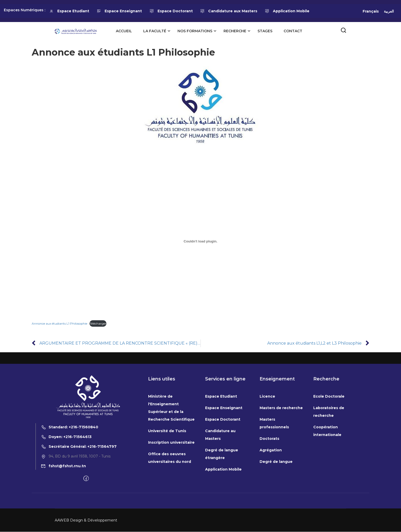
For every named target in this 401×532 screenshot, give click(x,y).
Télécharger (98, 323)
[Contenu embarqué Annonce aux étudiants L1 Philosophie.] (201, 241)
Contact (293, 31)
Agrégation (271, 450)
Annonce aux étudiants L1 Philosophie (59, 323)
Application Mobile (287, 11)
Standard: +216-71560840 (70, 427)
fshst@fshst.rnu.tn (63, 466)
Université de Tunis (167, 431)
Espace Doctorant (171, 11)
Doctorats (269, 439)
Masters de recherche (281, 408)
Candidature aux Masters (229, 11)
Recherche (235, 31)
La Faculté (154, 31)
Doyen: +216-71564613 (66, 437)
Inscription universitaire (171, 442)
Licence (267, 396)
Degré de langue (276, 462)
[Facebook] (86, 479)
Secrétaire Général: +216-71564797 (79, 447)
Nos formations (195, 31)
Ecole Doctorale (329, 396)
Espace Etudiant (69, 11)
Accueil (124, 31)
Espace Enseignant (119, 11)
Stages (265, 31)
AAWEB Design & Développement (86, 520)
